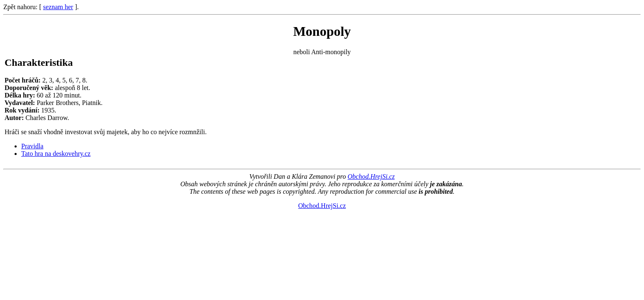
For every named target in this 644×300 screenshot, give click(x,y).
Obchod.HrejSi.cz (371, 176)
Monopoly (322, 31)
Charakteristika (39, 62)
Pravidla (32, 146)
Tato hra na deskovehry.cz (56, 154)
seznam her (58, 7)
